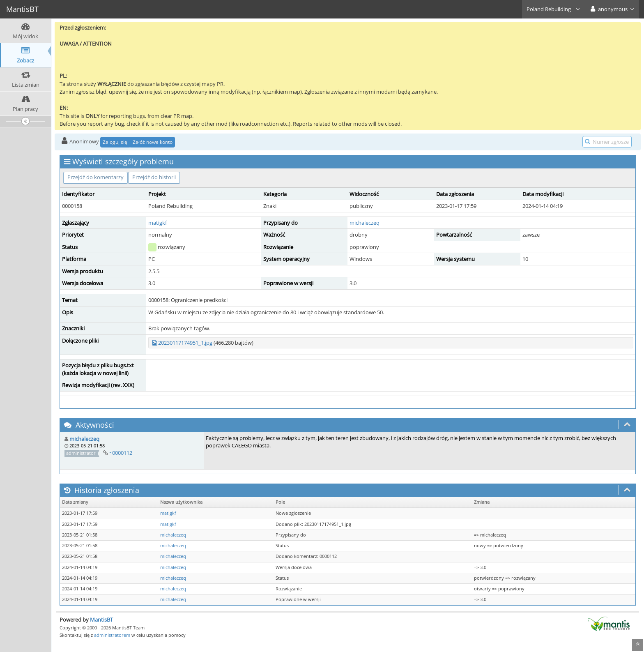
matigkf (158, 223)
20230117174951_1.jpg (185, 343)
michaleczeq (365, 223)
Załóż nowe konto (153, 142)
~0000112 (121, 453)
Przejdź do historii (154, 177)
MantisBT (101, 620)
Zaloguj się (115, 142)
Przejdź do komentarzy (95, 177)
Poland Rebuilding (553, 9)
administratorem (112, 635)
